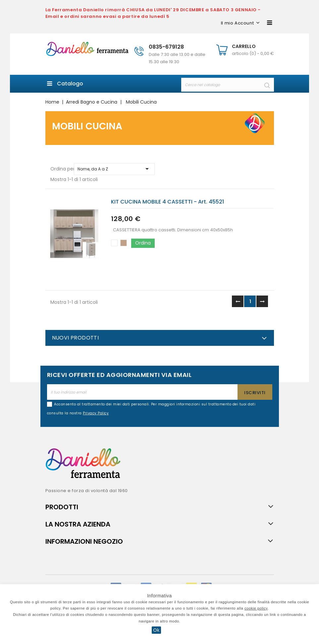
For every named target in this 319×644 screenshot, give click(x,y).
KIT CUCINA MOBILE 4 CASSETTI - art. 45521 (167, 202)
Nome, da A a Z (114, 169)
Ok (157, 630)
